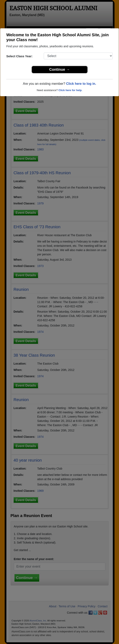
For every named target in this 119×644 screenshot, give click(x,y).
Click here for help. (70, 90)
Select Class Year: (19, 56)
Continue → (59, 69)
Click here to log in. (81, 84)
